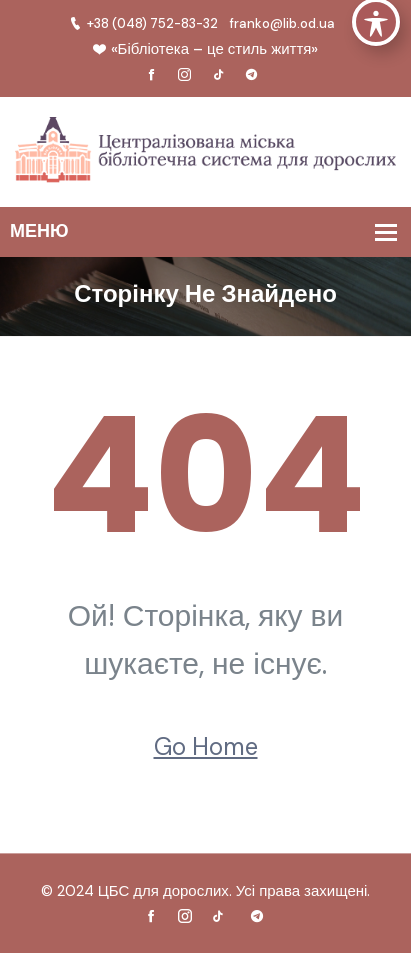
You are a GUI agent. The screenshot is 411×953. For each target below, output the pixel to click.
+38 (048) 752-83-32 (143, 23)
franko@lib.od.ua (282, 23)
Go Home (206, 746)
